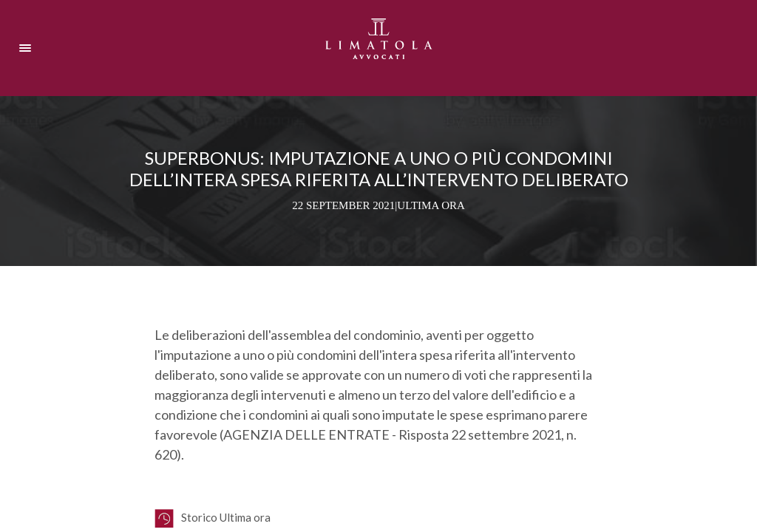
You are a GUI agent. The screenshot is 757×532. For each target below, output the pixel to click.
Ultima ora (431, 205)
